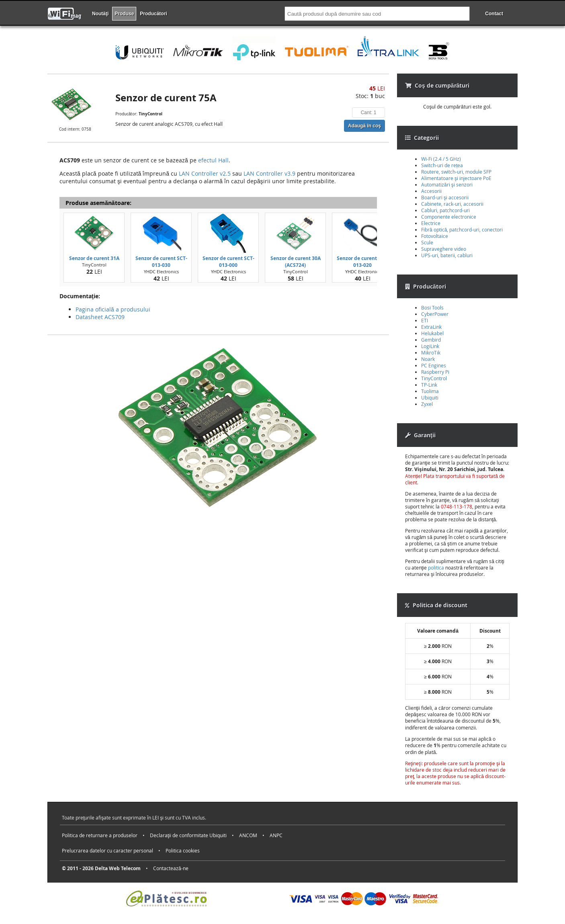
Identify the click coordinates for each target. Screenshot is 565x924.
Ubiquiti (430, 397)
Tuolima (430, 391)
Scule (427, 242)
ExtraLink (431, 327)
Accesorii (431, 191)
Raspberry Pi (435, 372)
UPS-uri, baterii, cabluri (447, 255)
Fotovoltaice (435, 236)
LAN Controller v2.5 (205, 173)
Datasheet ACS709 (100, 317)
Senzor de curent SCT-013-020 (363, 262)
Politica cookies (183, 850)
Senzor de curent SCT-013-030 (161, 262)
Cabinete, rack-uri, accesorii (452, 204)
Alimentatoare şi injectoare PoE (456, 178)
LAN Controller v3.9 (269, 173)
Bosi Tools (432, 307)
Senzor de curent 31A (94, 258)
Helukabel (432, 333)
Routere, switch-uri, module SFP (456, 172)
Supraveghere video (444, 249)
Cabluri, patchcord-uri (445, 210)
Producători (153, 14)
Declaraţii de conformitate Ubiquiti (188, 835)
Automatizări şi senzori (447, 184)
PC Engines (434, 365)
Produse (124, 14)
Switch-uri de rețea (442, 165)
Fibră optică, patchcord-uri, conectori (462, 229)
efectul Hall (213, 160)
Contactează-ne (171, 868)
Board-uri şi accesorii (445, 197)
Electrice (431, 223)
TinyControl (434, 378)
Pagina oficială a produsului (113, 309)
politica (436, 568)
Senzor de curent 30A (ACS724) (296, 262)
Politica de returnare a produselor (100, 835)
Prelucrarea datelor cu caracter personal (107, 850)
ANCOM (248, 835)
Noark (428, 359)
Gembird (431, 340)
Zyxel (427, 404)
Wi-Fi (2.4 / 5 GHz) (441, 159)
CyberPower (435, 314)
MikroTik (431, 352)
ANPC (276, 835)
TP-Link (429, 385)
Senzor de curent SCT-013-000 (228, 262)
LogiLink (430, 346)
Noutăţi (100, 14)
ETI (425, 320)
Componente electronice (449, 217)
